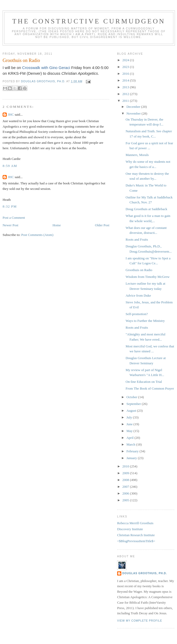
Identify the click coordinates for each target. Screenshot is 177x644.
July (130, 417)
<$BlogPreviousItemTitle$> (136, 541)
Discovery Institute (130, 529)
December (134, 107)
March (131, 444)
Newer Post (10, 225)
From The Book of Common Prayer (150, 388)
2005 (126, 500)
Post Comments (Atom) (37, 235)
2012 (126, 94)
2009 (126, 473)
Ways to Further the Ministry (145, 321)
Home (57, 225)
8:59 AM (10, 166)
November (134, 113)
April (131, 438)
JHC (11, 114)
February (133, 451)
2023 (126, 67)
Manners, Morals (137, 155)
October (132, 397)
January (132, 458)
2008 (126, 480)
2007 (126, 487)
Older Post (102, 225)
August (132, 411)
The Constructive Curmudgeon (89, 21)
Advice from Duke (138, 295)
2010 (126, 466)
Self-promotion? (137, 314)
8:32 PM (10, 206)
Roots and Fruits (137, 239)
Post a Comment (14, 218)
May (130, 431)
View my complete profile (140, 621)
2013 (126, 87)
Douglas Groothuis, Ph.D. (145, 573)
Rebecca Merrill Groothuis (135, 523)
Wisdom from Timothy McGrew (147, 277)
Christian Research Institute (136, 535)
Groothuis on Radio (139, 270)
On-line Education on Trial (144, 382)
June (130, 424)
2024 (126, 60)
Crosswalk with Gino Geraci (47, 68)
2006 (126, 493)
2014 (126, 80)
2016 (126, 74)
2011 (126, 101)
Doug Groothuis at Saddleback (146, 209)
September (134, 404)
